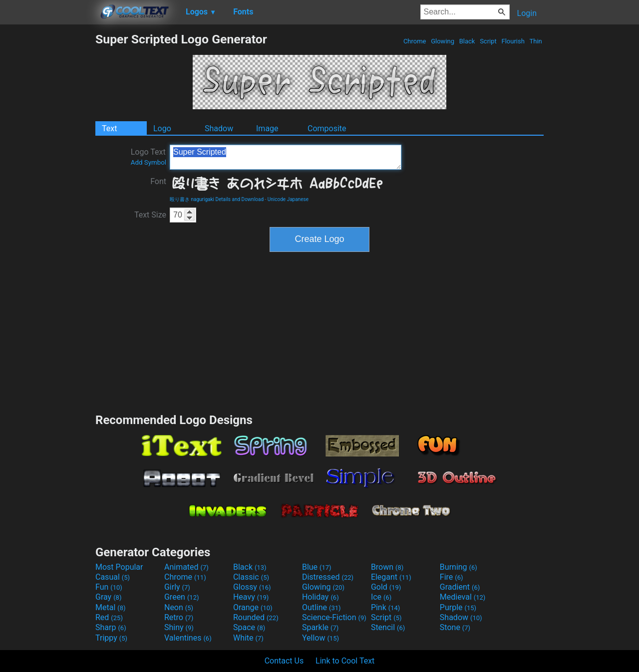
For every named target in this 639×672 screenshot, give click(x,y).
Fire (452, 577)
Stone (455, 627)
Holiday (320, 597)
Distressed (328, 577)
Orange (253, 607)
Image (267, 128)
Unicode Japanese (288, 199)
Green (182, 597)
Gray (108, 597)
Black (467, 41)
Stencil (388, 627)
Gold (386, 587)
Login (527, 13)
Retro (179, 617)
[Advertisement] (47, 182)
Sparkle (320, 627)
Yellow (320, 638)
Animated (186, 567)
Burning (459, 567)
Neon (179, 607)
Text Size (150, 215)
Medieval (463, 597)
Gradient (460, 587)
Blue (317, 567)
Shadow (219, 128)
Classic (251, 577)
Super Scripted (286, 157)
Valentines (188, 638)
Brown (387, 567)
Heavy (251, 597)
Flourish (513, 41)
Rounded (256, 617)
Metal (111, 607)
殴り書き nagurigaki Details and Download (217, 199)
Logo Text (149, 157)
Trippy (111, 638)
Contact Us (284, 661)
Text (109, 128)
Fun (109, 587)
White (248, 638)
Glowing (443, 41)
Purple (458, 607)
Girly (177, 587)
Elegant (391, 577)
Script (488, 41)
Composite (327, 128)
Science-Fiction (334, 617)
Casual (113, 577)
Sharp (111, 627)
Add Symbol (149, 162)
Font (158, 181)
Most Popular (119, 567)
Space (249, 627)
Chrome (415, 41)
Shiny (179, 627)
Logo (162, 128)
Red (109, 617)
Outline (321, 607)
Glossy (252, 587)
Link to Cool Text (345, 661)
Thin (536, 41)
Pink (386, 607)
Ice (381, 597)
